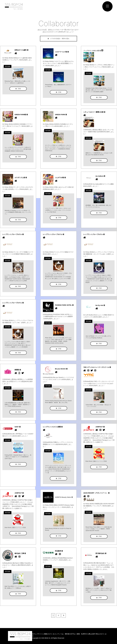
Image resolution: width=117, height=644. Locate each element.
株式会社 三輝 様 (20, 553)
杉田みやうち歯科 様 (21, 50)
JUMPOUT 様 (100, 427)
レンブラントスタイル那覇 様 (53, 427)
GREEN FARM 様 (61, 115)
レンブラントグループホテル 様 (13, 234)
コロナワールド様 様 (62, 52)
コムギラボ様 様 (60, 178)
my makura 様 (100, 176)
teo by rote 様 (100, 305)
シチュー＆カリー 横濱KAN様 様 (94, 112)
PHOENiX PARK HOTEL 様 (64, 305)
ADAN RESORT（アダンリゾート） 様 (97, 493)
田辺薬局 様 (59, 551)
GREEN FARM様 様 (21, 115)
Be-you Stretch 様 (61, 369)
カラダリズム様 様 (21, 178)
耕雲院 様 (18, 370)
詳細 (18, 89)
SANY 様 (18, 427)
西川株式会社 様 (101, 553)
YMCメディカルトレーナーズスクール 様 (97, 367)
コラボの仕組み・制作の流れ (59, 39)
